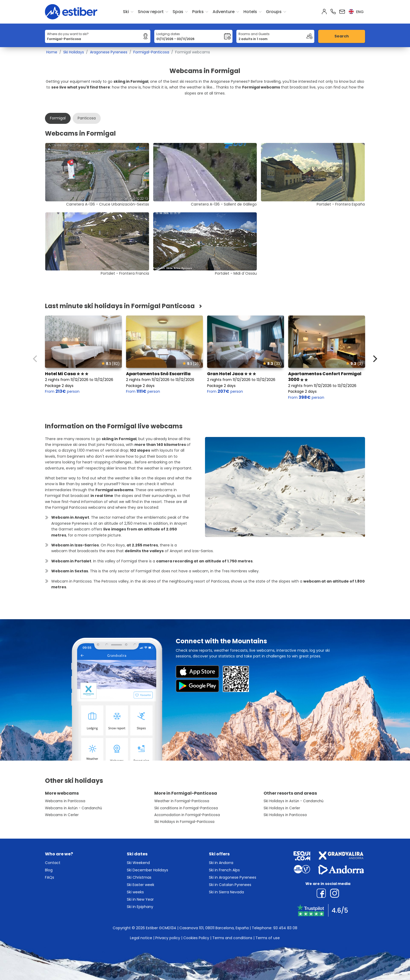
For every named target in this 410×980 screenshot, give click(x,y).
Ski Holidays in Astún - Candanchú (294, 801)
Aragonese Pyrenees (109, 52)
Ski (126, 12)
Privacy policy (168, 938)
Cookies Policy (196, 938)
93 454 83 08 (285, 928)
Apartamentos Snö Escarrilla (158, 374)
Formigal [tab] (58, 118)
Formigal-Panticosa (151, 52)
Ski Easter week (141, 885)
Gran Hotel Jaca (232, 374)
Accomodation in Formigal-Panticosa (187, 815)
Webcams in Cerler (62, 815)
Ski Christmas (139, 877)
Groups (274, 12)
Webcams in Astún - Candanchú (73, 808)
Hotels (250, 12)
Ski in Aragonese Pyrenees (233, 877)
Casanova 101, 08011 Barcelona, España (214, 928)
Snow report (151, 12)
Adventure (224, 12)
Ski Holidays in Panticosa (285, 815)
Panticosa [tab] (87, 118)
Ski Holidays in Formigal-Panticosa (184, 822)
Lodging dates (168, 34)
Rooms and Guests (254, 34)
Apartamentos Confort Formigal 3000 (325, 377)
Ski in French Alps (224, 870)
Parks (198, 12)
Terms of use (268, 938)
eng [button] (356, 12)
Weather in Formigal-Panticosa (182, 801)
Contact (53, 863)
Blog (49, 870)
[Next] (374, 359)
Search (342, 36)
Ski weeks (135, 892)
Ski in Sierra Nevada (226, 892)
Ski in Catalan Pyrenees (230, 885)
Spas (178, 12)
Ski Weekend (138, 863)
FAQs (50, 877)
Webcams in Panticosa (65, 801)
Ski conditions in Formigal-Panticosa (186, 808)
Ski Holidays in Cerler (282, 808)
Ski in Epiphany (140, 907)
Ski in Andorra (221, 863)
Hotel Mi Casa (67, 374)
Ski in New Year (140, 899)
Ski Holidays (74, 52)
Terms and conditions (232, 938)
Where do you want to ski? (68, 34)
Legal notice (141, 938)
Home (52, 52)
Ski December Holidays (147, 870)
